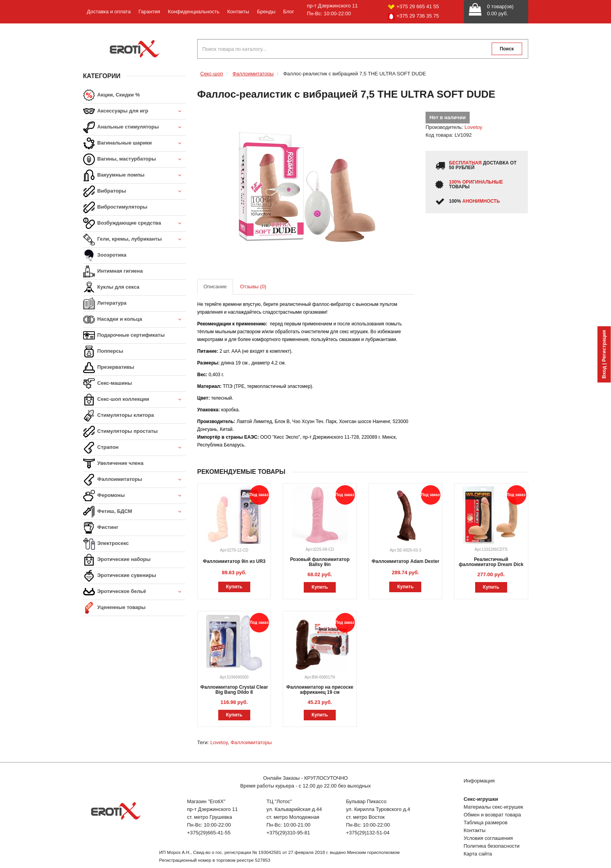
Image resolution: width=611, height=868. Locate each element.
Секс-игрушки (481, 799)
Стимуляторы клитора (119, 416)
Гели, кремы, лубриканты (134, 240)
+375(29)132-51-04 (368, 833)
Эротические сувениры (120, 576)
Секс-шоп (212, 74)
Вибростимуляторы (115, 207)
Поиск (507, 49)
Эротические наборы (117, 560)
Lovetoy (474, 127)
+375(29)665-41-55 (209, 833)
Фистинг (101, 528)
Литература (105, 304)
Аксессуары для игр (134, 112)
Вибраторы (134, 192)
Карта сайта (478, 854)
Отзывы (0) (253, 287)
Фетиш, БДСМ (134, 512)
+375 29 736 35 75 (413, 16)
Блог (289, 12)
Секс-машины (108, 384)
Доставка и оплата (109, 12)
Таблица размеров (486, 822)
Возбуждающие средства (134, 224)
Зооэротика (105, 255)
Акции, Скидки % (112, 95)
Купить (234, 587)
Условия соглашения (488, 838)
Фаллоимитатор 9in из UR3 (234, 561)
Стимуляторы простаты (120, 432)
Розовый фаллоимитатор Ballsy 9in (320, 562)
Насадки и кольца (134, 320)
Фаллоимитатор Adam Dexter (405, 561)
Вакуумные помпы (134, 176)
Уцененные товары (114, 608)
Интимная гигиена (113, 271)
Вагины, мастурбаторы (134, 160)
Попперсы (103, 352)
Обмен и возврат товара (493, 815)
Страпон (134, 448)
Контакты (238, 12)
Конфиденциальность (194, 12)
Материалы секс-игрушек (494, 807)
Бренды (266, 12)
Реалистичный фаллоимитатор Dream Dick (491, 562)
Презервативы (109, 368)
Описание (215, 287)
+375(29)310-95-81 (289, 833)
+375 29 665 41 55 (413, 6)
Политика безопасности (492, 846)
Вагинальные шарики (134, 144)
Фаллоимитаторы (134, 480)
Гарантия (149, 12)
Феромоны (134, 496)
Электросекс (106, 544)
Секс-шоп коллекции (134, 400)
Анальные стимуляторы (134, 128)
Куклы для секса (111, 288)
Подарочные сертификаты (124, 336)
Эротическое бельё (134, 592)
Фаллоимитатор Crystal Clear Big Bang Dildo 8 (234, 690)
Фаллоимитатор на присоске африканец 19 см (320, 690)
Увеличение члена (113, 464)
